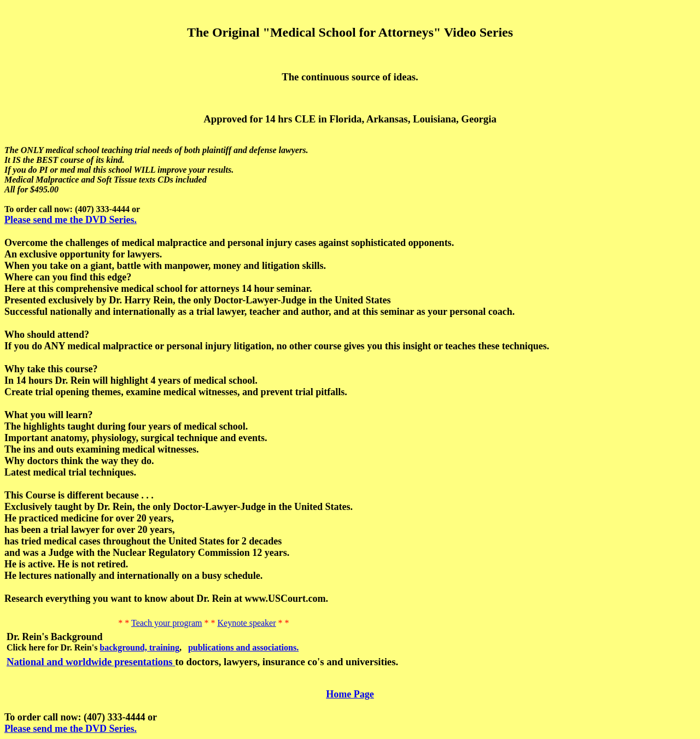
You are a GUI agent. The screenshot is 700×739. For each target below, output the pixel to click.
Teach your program (167, 623)
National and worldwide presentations (91, 662)
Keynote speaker (246, 623)
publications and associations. (243, 647)
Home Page (350, 694)
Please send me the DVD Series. (71, 220)
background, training (139, 647)
